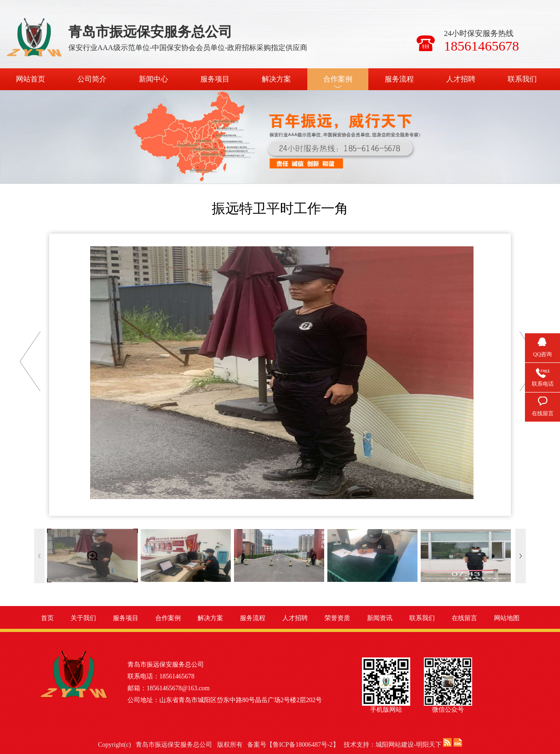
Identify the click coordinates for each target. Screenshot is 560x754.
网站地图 (507, 618)
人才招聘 (461, 79)
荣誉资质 (337, 618)
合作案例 (338, 79)
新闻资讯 (380, 618)
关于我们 (83, 618)
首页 (47, 618)
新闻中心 (153, 79)
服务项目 (215, 79)
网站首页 (31, 79)
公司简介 (92, 79)
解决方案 (276, 79)
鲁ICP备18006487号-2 (303, 745)
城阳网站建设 (395, 745)
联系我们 (522, 79)
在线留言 (464, 618)
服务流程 (399, 79)
